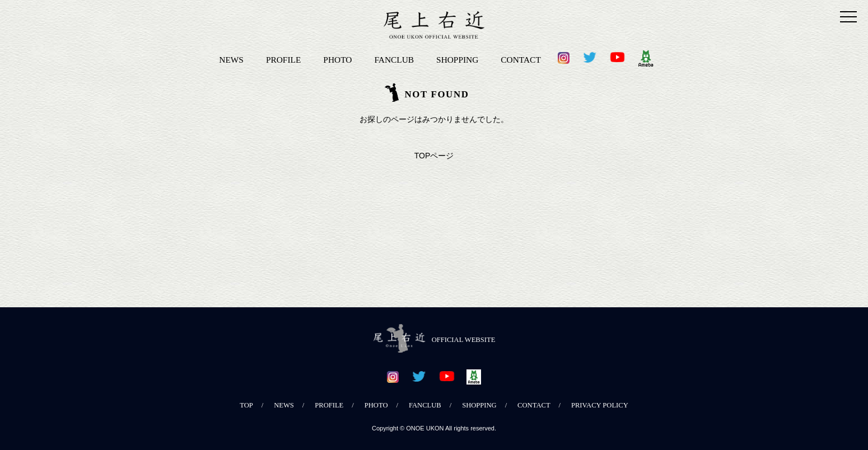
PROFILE (283, 60)
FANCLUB (394, 60)
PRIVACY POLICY (600, 405)
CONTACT (521, 60)
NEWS (231, 60)
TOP (246, 405)
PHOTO (337, 60)
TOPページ (434, 156)
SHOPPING (457, 60)
